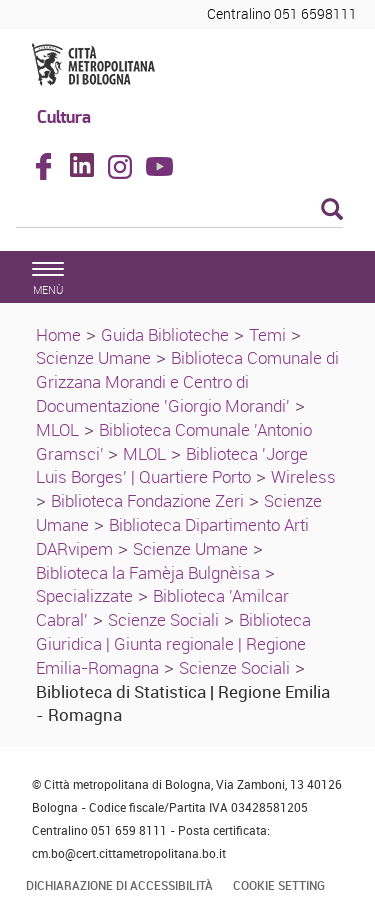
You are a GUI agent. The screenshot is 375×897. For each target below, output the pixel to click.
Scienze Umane (93, 357)
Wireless (303, 476)
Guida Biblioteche (165, 334)
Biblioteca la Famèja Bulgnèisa (148, 572)
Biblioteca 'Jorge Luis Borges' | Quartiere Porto (172, 465)
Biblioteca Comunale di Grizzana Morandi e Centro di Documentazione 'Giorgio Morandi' (187, 381)
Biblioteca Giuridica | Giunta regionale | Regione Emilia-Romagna (173, 643)
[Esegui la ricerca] (332, 210)
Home (58, 334)
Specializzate (84, 595)
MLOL (57, 429)
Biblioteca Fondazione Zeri (147, 500)
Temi (267, 334)
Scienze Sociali (163, 619)
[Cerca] (179, 211)
